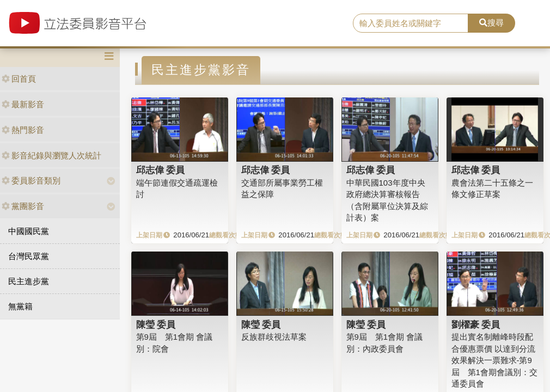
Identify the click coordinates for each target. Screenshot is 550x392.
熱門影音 (23, 130)
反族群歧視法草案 (274, 337)
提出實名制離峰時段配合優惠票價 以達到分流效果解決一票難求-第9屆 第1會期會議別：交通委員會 (494, 360)
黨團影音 (23, 206)
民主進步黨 (29, 281)
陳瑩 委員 (156, 324)
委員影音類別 (31, 180)
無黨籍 (20, 306)
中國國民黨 (29, 231)
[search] (411, 23)
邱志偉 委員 (161, 170)
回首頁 (19, 79)
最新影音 (23, 104)
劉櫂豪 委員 (476, 324)
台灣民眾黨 (29, 256)
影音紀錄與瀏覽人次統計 (51, 155)
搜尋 (491, 23)
